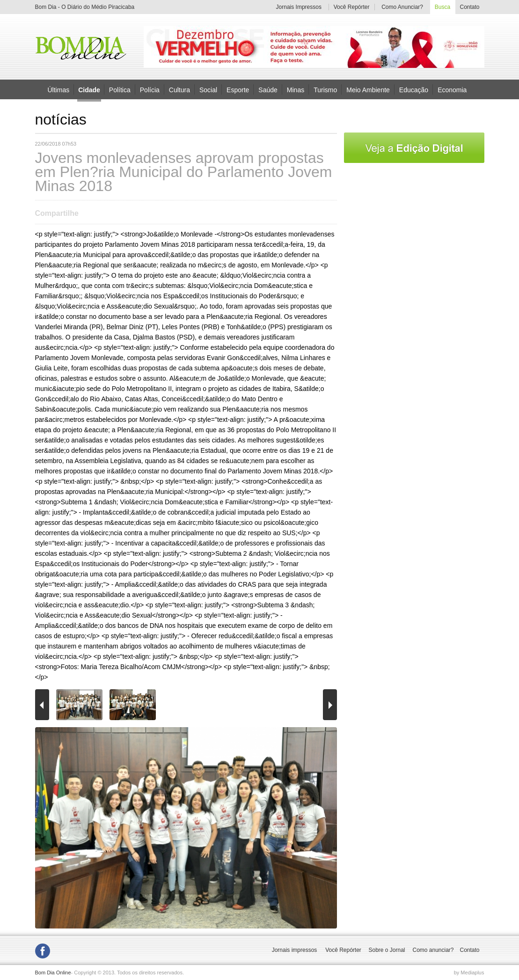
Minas (296, 89)
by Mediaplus (469, 973)
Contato (470, 7)
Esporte (238, 89)
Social (208, 89)
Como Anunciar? (402, 7)
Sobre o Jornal (387, 950)
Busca (442, 7)
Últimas (59, 89)
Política (120, 89)
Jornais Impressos (299, 7)
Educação (414, 89)
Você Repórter (352, 7)
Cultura (179, 89)
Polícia (150, 89)
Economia (452, 89)
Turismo (325, 89)
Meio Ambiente (368, 89)
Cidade (89, 90)
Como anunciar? (433, 950)
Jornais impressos (295, 950)
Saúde (268, 89)
